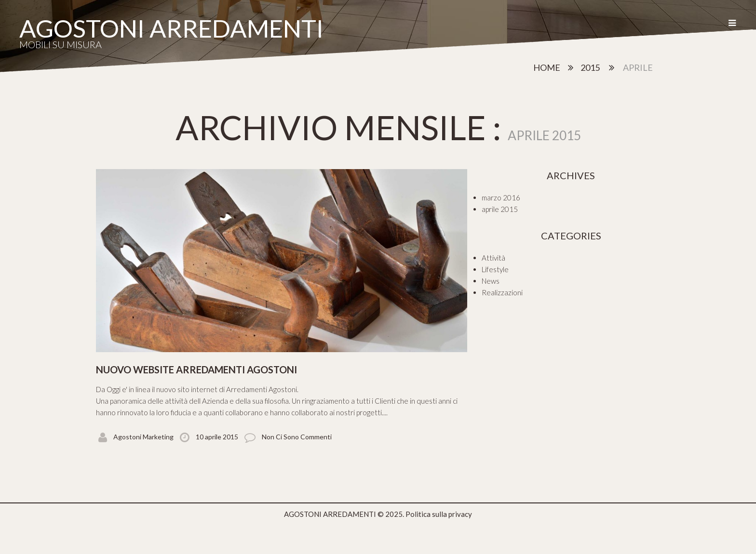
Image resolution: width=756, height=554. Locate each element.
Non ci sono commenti (297, 437)
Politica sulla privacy (439, 514)
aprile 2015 (500, 209)
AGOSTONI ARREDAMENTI (171, 28)
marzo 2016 (501, 198)
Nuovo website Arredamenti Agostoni (196, 369)
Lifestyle (495, 269)
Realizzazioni (502, 292)
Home (547, 67)
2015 (590, 67)
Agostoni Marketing (143, 437)
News (491, 281)
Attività (493, 258)
